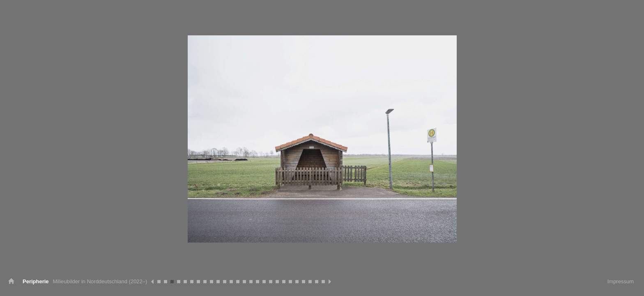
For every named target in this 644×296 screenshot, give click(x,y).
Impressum (621, 281)
